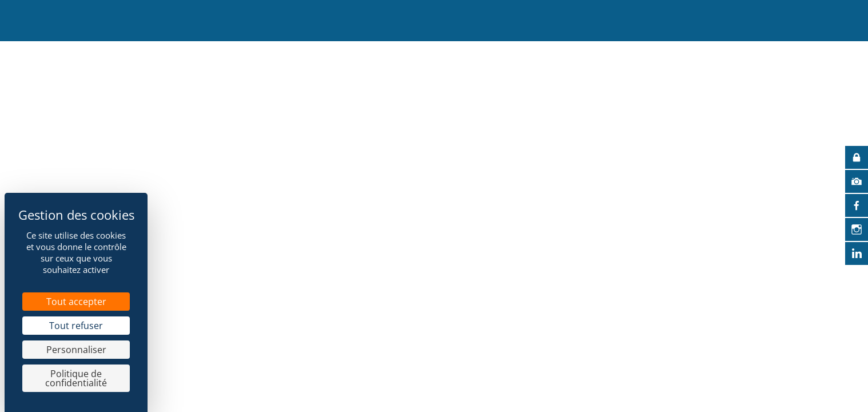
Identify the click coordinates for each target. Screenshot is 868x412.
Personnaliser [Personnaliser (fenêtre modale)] (76, 350)
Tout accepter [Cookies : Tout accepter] (76, 302)
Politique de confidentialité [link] (76, 378)
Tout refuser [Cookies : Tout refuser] (76, 326)
